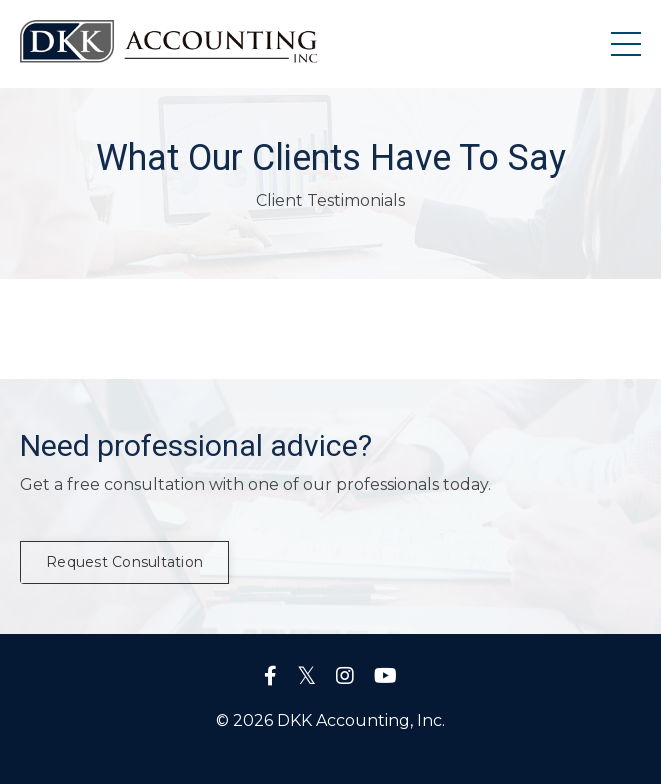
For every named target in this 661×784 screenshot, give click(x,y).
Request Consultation (124, 562)
